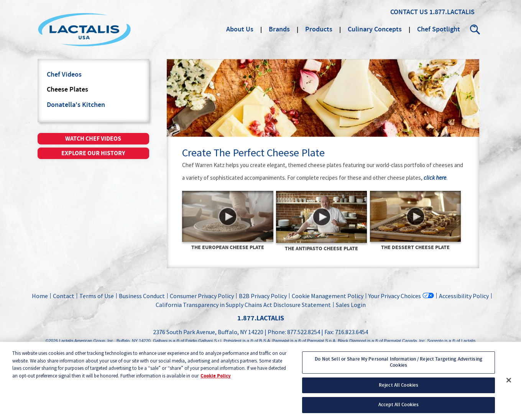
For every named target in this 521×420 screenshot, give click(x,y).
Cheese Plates (67, 90)
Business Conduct (142, 296)
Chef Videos (64, 75)
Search (475, 30)
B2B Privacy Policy (263, 296)
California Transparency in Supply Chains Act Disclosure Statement (243, 305)
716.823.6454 (352, 332)
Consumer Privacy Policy (202, 296)
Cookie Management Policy (328, 296)
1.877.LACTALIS (452, 12)
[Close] (509, 384)
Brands (279, 30)
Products (319, 30)
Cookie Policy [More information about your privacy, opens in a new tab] (216, 380)
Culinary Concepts (375, 30)
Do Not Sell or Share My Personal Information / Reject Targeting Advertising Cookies (399, 366)
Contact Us (409, 12)
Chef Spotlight (439, 30)
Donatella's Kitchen (76, 105)
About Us (240, 30)
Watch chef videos (93, 139)
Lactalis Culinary (84, 30)
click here (435, 178)
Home (40, 296)
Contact (64, 296)
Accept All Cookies (399, 409)
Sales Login (350, 305)
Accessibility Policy (464, 296)
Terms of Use (97, 296)
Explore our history (93, 153)
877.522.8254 (304, 332)
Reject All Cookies (399, 389)
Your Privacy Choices (395, 296)
